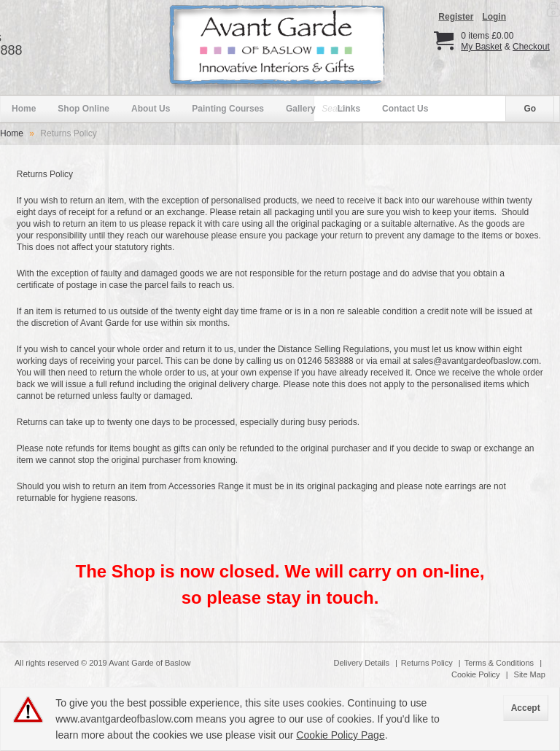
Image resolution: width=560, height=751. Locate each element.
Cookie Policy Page (340, 735)
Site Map (530, 674)
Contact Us (405, 109)
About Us (151, 109)
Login (494, 17)
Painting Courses (228, 109)
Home (24, 109)
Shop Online (83, 109)
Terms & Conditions (499, 663)
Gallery (301, 109)
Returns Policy (427, 663)
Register (456, 17)
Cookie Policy (476, 674)
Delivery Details (362, 663)
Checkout (531, 47)
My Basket (481, 47)
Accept (526, 708)
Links (349, 109)
